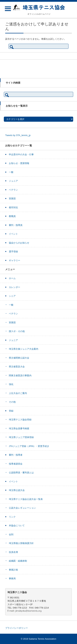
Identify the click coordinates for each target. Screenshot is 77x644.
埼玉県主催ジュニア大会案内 (24, 349)
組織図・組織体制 (18, 561)
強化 (11, 384)
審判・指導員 (16, 225)
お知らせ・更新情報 (19, 163)
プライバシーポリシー (17, 628)
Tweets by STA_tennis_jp (18, 135)
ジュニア (13, 181)
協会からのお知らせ (19, 243)
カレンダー (15, 287)
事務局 (12, 579)
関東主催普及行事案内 (20, 376)
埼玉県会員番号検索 (19, 428)
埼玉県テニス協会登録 (20, 420)
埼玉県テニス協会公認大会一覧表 (26, 499)
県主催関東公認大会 (19, 358)
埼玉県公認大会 (17, 490)
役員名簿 (13, 552)
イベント (13, 234)
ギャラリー (15, 260)
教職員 (12, 216)
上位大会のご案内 (18, 393)
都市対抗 (13, 207)
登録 (11, 411)
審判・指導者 (16, 455)
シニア (12, 296)
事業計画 (13, 570)
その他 (12, 402)
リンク (12, 517)
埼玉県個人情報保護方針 (21, 543)
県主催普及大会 (17, 367)
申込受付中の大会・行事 (21, 154)
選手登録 (13, 252)
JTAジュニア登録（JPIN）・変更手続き (29, 446)
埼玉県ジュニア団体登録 (21, 437)
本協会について (17, 526)
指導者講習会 (16, 464)
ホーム (12, 278)
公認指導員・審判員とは (21, 473)
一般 (11, 172)
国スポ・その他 (17, 331)
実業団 (12, 199)
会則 (11, 534)
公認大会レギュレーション (22, 508)
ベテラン (13, 190)
